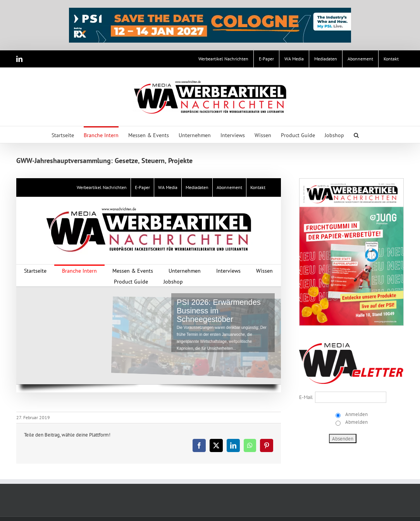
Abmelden (356, 422)
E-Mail (306, 397)
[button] (356, 135)
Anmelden (356, 414)
